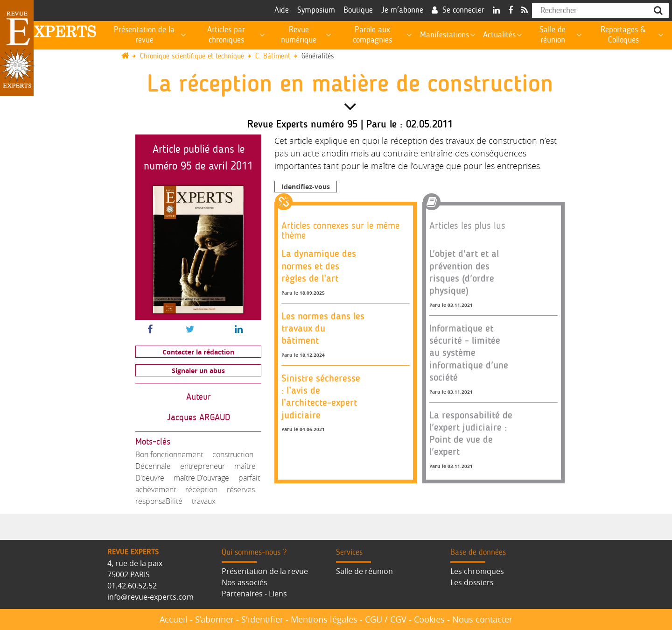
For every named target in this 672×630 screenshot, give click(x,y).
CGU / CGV (386, 619)
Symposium (316, 10)
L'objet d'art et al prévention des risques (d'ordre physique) (464, 272)
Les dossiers (472, 582)
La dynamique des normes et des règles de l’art (319, 266)
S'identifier (262, 619)
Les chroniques (477, 571)
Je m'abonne (402, 10)
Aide (282, 10)
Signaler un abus (198, 371)
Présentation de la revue (265, 571)
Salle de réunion (364, 571)
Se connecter (463, 10)
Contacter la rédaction (198, 352)
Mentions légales (324, 619)
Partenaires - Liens (254, 594)
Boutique (358, 10)
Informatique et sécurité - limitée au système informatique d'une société (469, 353)
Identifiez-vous (306, 187)
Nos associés (245, 582)
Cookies (429, 619)
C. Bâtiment (273, 56)
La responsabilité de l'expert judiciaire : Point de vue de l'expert (471, 433)
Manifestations (444, 35)
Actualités (499, 35)
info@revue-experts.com (150, 597)
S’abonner (214, 619)
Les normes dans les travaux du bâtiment (323, 328)
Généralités (318, 56)
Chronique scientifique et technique (192, 56)
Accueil (174, 619)
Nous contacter (482, 619)
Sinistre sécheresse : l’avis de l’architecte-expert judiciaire (321, 396)
